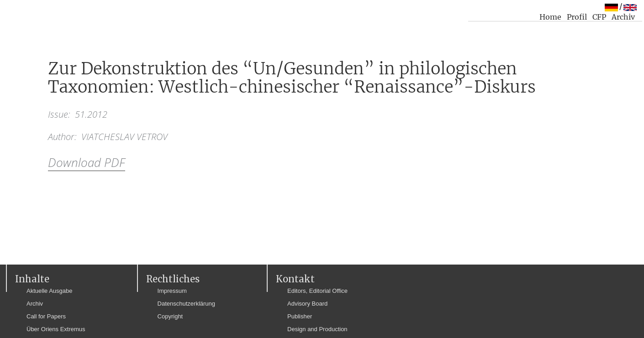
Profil (577, 17)
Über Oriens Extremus (56, 329)
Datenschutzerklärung (186, 304)
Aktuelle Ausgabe (49, 291)
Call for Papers (46, 316)
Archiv (623, 17)
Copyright (170, 316)
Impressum (172, 291)
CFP (599, 17)
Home (550, 17)
